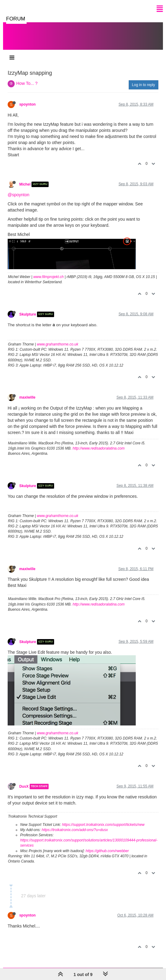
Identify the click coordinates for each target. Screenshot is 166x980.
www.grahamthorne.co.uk (58, 344)
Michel (25, 184)
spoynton (28, 104)
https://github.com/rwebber (107, 851)
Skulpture (28, 314)
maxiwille (27, 397)
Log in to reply (144, 85)
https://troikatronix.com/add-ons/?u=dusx (75, 830)
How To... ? (27, 83)
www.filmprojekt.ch (48, 277)
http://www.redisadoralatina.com (98, 448)
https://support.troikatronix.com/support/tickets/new (103, 825)
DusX (24, 787)
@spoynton (18, 195)
